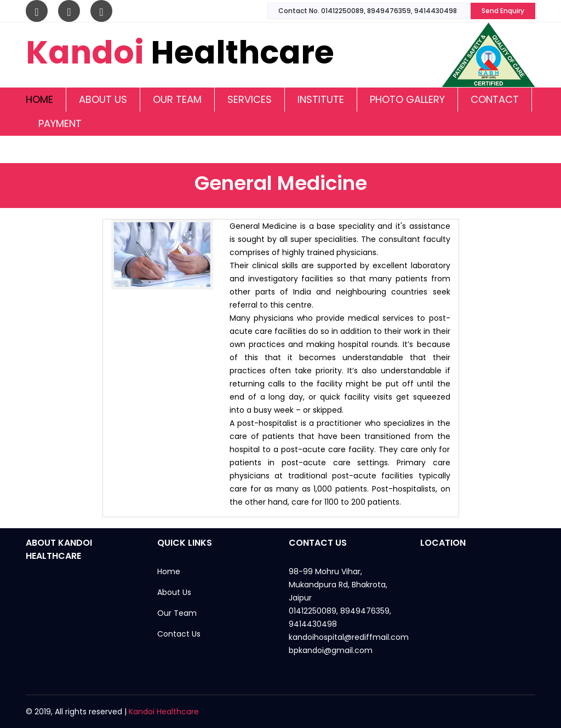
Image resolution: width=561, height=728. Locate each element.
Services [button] (250, 99)
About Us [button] (103, 99)
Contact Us (179, 634)
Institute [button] (321, 99)
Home (39, 99)
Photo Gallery (407, 99)
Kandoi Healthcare (164, 712)
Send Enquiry (503, 11)
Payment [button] (60, 123)
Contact (495, 99)
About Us (174, 592)
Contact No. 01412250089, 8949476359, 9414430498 (368, 11)
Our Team (177, 99)
